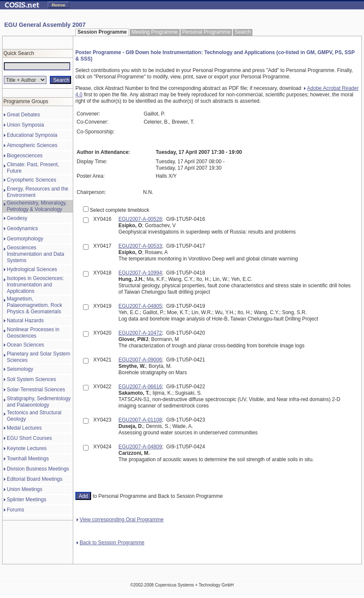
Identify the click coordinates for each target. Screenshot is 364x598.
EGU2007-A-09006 (140, 360)
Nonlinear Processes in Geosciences (33, 333)
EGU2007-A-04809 (140, 447)
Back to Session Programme (110, 543)
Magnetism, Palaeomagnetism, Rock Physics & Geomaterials (34, 305)
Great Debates (23, 115)
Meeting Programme (155, 32)
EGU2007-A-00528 (140, 219)
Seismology (20, 369)
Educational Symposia (32, 135)
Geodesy (17, 218)
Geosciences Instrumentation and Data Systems (36, 254)
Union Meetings (24, 489)
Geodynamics (22, 228)
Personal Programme (206, 32)
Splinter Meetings (27, 500)
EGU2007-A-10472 (140, 333)
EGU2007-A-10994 (140, 273)
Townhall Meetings (28, 459)
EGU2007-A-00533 (140, 246)
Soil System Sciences (31, 379)
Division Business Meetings (38, 469)
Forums (16, 510)
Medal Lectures (24, 428)
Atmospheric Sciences (32, 145)
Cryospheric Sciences (32, 180)
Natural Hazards (25, 321)
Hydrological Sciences (32, 269)
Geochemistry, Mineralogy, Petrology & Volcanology (37, 206)
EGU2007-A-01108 (140, 420)
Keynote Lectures (27, 448)
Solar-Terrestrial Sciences (36, 390)
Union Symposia (25, 125)
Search (243, 32)
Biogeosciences (25, 156)
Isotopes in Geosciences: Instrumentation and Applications (35, 285)
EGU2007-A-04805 (140, 306)
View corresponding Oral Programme (120, 520)
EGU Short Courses (29, 438)
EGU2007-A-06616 (140, 387)
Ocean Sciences (25, 345)
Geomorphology (25, 239)
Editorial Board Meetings (35, 479)
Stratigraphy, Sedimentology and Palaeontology (39, 402)
